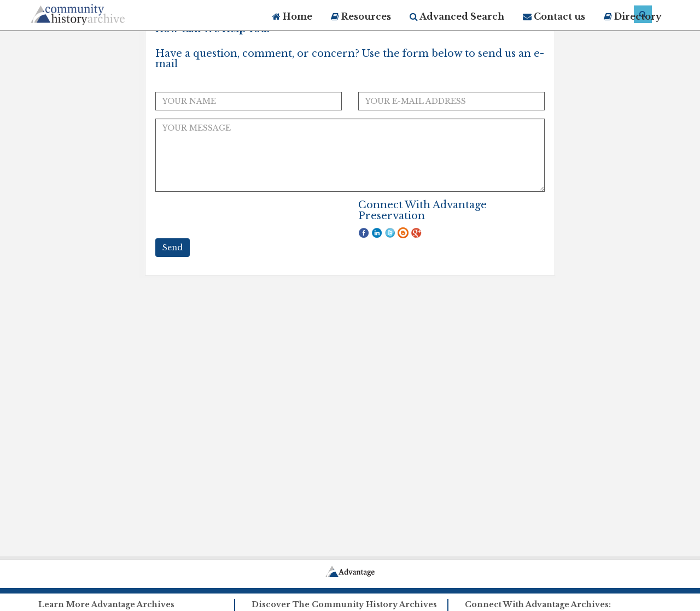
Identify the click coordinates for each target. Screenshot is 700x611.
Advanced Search (457, 16)
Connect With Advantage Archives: (538, 604)
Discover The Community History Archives (344, 604)
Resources (361, 16)
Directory (633, 16)
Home (292, 16)
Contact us (554, 16)
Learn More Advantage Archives (106, 604)
